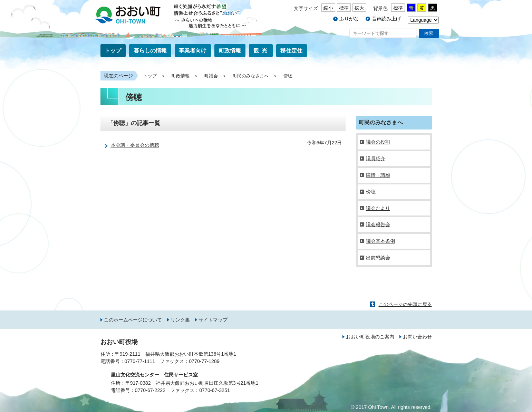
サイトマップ (213, 320)
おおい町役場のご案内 (370, 337)
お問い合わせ (417, 337)
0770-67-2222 (150, 390)
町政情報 (230, 51)
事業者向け (193, 51)
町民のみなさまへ (251, 76)
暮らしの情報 (150, 51)
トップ (113, 51)
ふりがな (349, 19)
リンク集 (180, 320)
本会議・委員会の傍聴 (135, 145)
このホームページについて (133, 320)
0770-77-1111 (140, 361)
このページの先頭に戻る (405, 304)
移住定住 (291, 51)
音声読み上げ (386, 19)
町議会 (211, 76)
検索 (429, 33)
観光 (262, 51)
